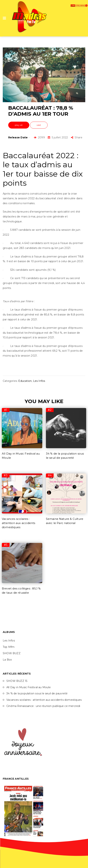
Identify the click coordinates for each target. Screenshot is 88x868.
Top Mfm (9, 647)
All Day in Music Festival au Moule (29, 687)
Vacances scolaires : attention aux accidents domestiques (19, 523)
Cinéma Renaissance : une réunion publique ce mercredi (43, 706)
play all (19, 125)
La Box (7, 660)
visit (39, 125)
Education (25, 381)
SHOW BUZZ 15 (17, 681)
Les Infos (39, 381)
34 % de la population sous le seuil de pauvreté (37, 693)
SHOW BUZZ (12, 653)
